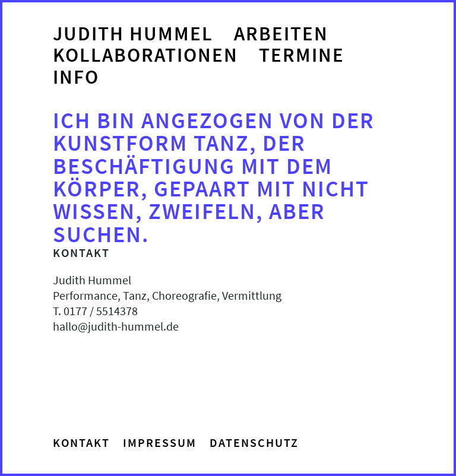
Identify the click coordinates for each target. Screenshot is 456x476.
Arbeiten (281, 34)
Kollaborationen (145, 55)
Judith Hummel (133, 34)
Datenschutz (254, 442)
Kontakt (81, 442)
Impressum (160, 442)
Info (76, 77)
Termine (302, 55)
